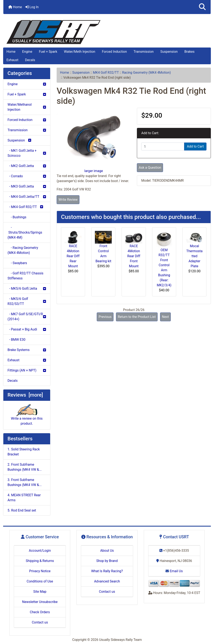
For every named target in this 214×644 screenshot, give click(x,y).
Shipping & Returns (40, 561)
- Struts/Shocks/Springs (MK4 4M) (25, 232)
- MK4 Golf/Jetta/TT (27, 197)
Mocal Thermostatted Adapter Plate (195, 256)
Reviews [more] (25, 395)
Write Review (68, 200)
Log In (32, 7)
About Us (107, 551)
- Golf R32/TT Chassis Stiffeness (25, 276)
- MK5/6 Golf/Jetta (27, 289)
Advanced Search (107, 581)
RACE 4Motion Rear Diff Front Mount (134, 256)
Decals (30, 60)
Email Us (174, 571)
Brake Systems (27, 350)
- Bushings (17, 217)
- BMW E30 (17, 340)
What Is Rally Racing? (107, 571)
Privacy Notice (40, 571)
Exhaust (12, 60)
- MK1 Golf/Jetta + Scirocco (27, 153)
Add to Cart (195, 146)
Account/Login (40, 551)
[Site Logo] (107, 32)
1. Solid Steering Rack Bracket (24, 452)
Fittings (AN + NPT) (27, 370)
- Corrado (27, 176)
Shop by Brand (107, 561)
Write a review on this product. (27, 416)
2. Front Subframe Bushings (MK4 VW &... (25, 467)
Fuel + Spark (48, 52)
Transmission (144, 52)
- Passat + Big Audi (27, 329)
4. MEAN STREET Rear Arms (24, 498)
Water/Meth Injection (80, 52)
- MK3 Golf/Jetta (27, 186)
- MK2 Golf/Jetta (27, 166)
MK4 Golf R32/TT (106, 73)
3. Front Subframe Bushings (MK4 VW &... (25, 482)
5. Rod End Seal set (22, 510)
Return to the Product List (137, 317)
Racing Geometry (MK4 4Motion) (146, 73)
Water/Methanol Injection (27, 107)
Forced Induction (114, 52)
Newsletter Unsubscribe (40, 602)
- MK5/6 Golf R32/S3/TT (27, 301)
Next (165, 317)
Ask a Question (150, 168)
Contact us (40, 622)
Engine (27, 52)
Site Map (40, 592)
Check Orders (40, 612)
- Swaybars (17, 263)
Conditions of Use (40, 581)
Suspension (169, 52)
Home (15, 7)
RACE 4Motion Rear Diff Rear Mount (73, 256)
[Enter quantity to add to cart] (163, 147)
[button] (202, 7)
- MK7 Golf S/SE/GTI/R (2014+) (27, 317)
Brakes (189, 52)
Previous (105, 317)
